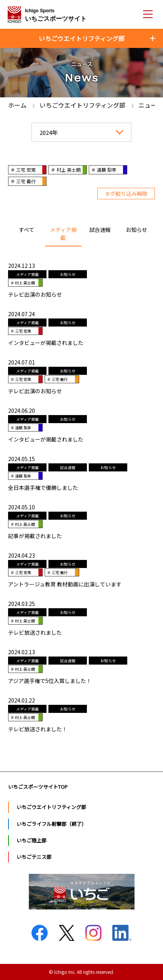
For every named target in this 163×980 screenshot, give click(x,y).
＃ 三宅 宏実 (23, 170)
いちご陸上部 (32, 840)
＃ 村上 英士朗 (66, 170)
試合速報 (100, 230)
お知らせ (136, 230)
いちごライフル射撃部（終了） (52, 824)
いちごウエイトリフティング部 (51, 807)
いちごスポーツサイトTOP (38, 787)
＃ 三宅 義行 (23, 181)
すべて (27, 230)
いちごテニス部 (34, 857)
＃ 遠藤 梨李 (104, 170)
